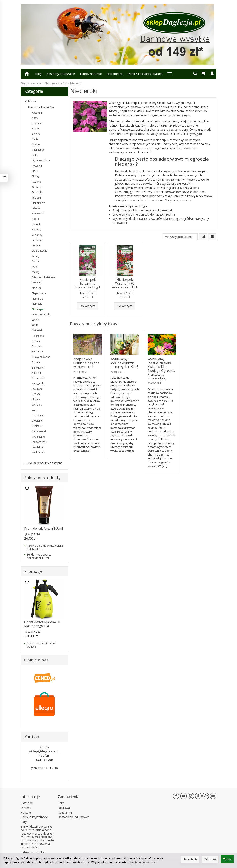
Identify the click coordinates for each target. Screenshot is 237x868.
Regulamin (65, 812)
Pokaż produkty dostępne (43, 463)
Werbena (37, 405)
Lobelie (36, 245)
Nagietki (37, 288)
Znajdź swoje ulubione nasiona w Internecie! (142, 210)
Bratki (35, 129)
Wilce (35, 410)
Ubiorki (36, 399)
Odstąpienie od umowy (73, 817)
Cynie (35, 139)
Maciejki (37, 261)
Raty (24, 822)
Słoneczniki (38, 378)
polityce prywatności (144, 862)
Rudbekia (37, 352)
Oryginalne (38, 437)
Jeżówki (36, 208)
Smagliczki (38, 383)
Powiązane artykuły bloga (94, 324)
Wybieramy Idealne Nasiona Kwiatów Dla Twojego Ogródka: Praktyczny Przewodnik (161, 369)
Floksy (36, 176)
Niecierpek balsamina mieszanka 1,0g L (88, 283)
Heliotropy (38, 203)
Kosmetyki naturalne (61, 74)
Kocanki (36, 224)
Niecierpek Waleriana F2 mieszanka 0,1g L (125, 283)
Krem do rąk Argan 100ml (43, 528)
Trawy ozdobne (41, 357)
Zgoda (227, 859)
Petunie (36, 341)
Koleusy (36, 230)
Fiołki (35, 171)
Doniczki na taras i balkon (145, 74)
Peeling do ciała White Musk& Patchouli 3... (45, 547)
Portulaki (37, 346)
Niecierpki (38, 309)
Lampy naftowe (91, 74)
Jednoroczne (39, 442)
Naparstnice (39, 293)
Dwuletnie (38, 447)
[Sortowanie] (203, 237)
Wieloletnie (38, 453)
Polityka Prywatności (34, 817)
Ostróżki (37, 330)
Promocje (33, 571)
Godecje (37, 187)
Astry (35, 118)
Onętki (36, 320)
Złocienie (37, 421)
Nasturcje (38, 299)
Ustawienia (190, 859)
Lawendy (37, 235)
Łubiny (36, 256)
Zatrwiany (38, 415)
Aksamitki (38, 113)
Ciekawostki (39, 431)
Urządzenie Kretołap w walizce (41, 645)
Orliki (35, 325)
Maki (35, 267)
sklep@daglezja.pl (44, 751)
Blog (38, 74)
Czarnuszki (38, 150)
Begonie (37, 123)
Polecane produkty (42, 477)
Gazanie (37, 182)
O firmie (26, 808)
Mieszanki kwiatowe (43, 277)
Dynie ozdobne (41, 160)
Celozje (36, 134)
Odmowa (210, 859)
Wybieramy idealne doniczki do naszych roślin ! (144, 214)
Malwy (36, 272)
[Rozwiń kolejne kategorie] (170, 74)
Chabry (36, 144)
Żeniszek (37, 426)
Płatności (27, 803)
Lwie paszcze (40, 251)
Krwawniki (38, 213)
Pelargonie (38, 336)
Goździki (37, 192)
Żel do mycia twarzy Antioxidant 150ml (39, 556)
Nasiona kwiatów (41, 107)
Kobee (36, 219)
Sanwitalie (38, 368)
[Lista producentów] (180, 237)
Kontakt (26, 812)
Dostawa (64, 808)
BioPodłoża (115, 74)
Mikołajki (37, 282)
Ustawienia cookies (33, 852)
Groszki (36, 198)
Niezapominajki (41, 314)
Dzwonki (37, 166)
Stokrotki (37, 389)
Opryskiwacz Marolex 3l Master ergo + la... (42, 624)
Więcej (85, 451)
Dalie (35, 155)
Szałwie (36, 394)
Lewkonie (37, 240)
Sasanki (36, 373)
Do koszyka (88, 306)
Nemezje (37, 304)
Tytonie (36, 362)
